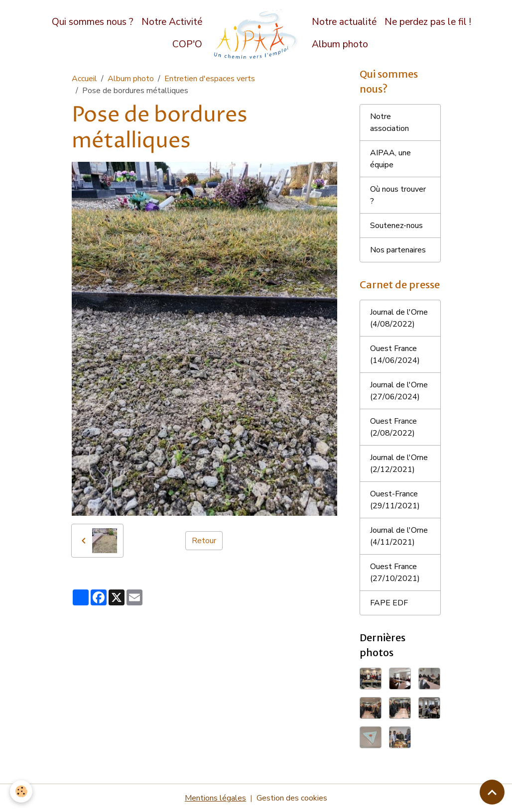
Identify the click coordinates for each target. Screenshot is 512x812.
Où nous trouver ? (398, 195)
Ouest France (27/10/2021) (395, 573)
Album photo (340, 44)
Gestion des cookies (292, 798)
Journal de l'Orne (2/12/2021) (399, 464)
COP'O (187, 44)
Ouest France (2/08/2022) (393, 427)
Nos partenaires (398, 250)
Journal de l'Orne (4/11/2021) (399, 536)
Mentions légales (215, 798)
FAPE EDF (389, 603)
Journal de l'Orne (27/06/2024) (399, 391)
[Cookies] (21, 791)
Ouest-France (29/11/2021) (395, 500)
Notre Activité (172, 22)
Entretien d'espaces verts (210, 79)
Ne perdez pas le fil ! (428, 22)
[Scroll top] (492, 792)
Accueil (84, 79)
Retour (204, 541)
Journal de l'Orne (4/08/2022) (399, 318)
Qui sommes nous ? (93, 22)
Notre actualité (344, 22)
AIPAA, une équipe (390, 159)
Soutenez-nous (396, 226)
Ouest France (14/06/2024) (395, 354)
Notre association (389, 122)
